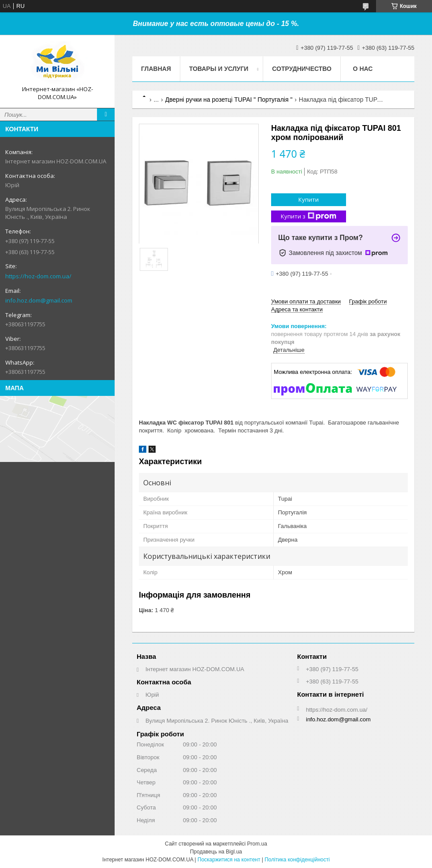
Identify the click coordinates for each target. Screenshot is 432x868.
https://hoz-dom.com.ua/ (38, 276)
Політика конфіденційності (297, 860)
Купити (309, 199)
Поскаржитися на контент (229, 860)
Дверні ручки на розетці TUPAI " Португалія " (229, 100)
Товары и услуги (219, 69)
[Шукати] (106, 115)
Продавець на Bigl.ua (216, 852)
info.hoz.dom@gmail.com (39, 300)
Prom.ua (257, 844)
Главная (156, 69)
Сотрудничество (302, 69)
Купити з (309, 216)
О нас (363, 69)
